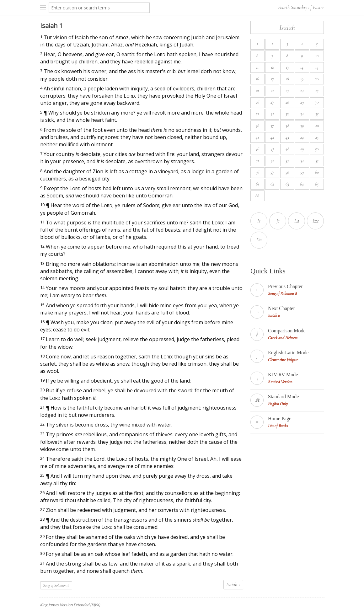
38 (287, 126)
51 (257, 161)
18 (287, 79)
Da (259, 240)
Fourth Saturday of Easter (301, 8)
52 (272, 161)
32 (272, 114)
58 (287, 172)
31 (257, 114)
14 (302, 67)
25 (317, 91)
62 (272, 184)
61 (257, 184)
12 (272, 67)
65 (317, 184)
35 (317, 114)
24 (302, 91)
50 (317, 149)
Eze (316, 221)
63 (287, 184)
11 (257, 67)
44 (302, 137)
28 (287, 102)
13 (287, 67)
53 (287, 161)
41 (257, 137)
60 (317, 172)
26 (257, 102)
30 (317, 102)
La (297, 221)
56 (257, 172)
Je (278, 221)
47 (272, 149)
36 (257, 126)
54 (302, 161)
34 (302, 114)
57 (272, 172)
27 (272, 102)
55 (317, 161)
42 (272, 137)
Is (259, 221)
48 (287, 149)
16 (257, 79)
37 (272, 126)
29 (302, 102)
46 (257, 149)
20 (317, 79)
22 (272, 91)
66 (257, 196)
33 (287, 114)
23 (287, 91)
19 (302, 79)
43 (287, 137)
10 (317, 56)
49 (302, 149)
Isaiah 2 (233, 585)
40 (317, 126)
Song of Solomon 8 (56, 585)
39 (302, 126)
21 (257, 91)
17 (272, 79)
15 (317, 67)
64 (302, 184)
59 (302, 172)
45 (317, 137)
